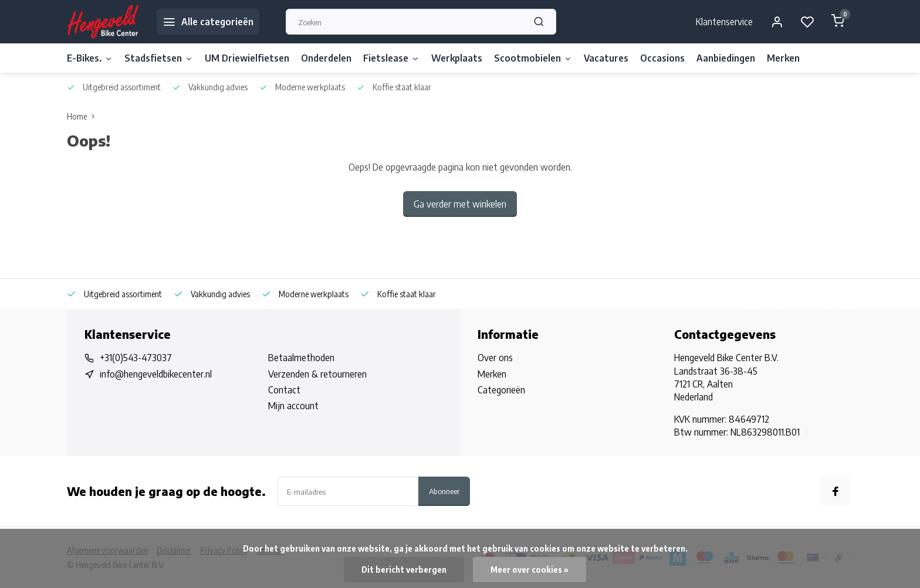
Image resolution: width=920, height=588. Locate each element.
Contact (284, 390)
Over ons (495, 358)
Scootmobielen (533, 58)
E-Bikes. (90, 58)
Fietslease (391, 58)
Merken (783, 58)
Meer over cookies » (530, 570)
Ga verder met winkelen (460, 204)
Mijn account (293, 406)
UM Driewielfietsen (247, 58)
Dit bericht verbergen (404, 570)
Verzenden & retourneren (317, 374)
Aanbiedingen (726, 58)
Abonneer (444, 491)
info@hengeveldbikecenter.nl (156, 374)
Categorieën (501, 390)
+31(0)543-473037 (136, 358)
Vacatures (606, 58)
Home (83, 116)
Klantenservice (724, 22)
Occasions (662, 58)
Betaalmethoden (301, 358)
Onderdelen (326, 58)
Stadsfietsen (159, 58)
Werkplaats (457, 58)
